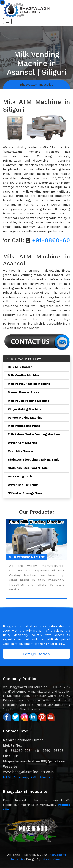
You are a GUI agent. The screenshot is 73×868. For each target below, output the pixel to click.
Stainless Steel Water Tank (28, 468)
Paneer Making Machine (25, 418)
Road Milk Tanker (21, 451)
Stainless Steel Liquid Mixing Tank (33, 460)
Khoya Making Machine (24, 409)
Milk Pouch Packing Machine (29, 401)
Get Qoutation (36, 654)
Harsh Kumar (52, 859)
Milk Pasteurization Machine (29, 384)
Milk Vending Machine (24, 375)
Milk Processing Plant (24, 426)
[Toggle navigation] (7, 21)
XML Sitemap (41, 777)
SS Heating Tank (20, 476)
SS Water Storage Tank (25, 493)
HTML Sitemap (15, 777)
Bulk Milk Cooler (20, 367)
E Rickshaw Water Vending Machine (34, 434)
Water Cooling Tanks (23, 485)
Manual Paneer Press (23, 392)
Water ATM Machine (23, 443)
